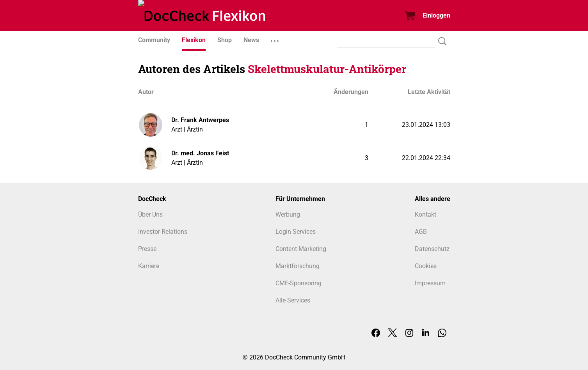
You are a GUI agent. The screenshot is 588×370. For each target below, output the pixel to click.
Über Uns (150, 214)
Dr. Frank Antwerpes (200, 120)
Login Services (296, 232)
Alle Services (293, 300)
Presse (147, 249)
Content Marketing (301, 249)
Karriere (149, 266)
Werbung (288, 214)
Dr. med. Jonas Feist (200, 153)
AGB (421, 232)
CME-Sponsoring (298, 283)
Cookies (426, 266)
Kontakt (425, 214)
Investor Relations (163, 232)
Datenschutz (432, 249)
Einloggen (436, 15)
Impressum (430, 283)
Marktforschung (298, 266)
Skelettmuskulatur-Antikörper (327, 69)
